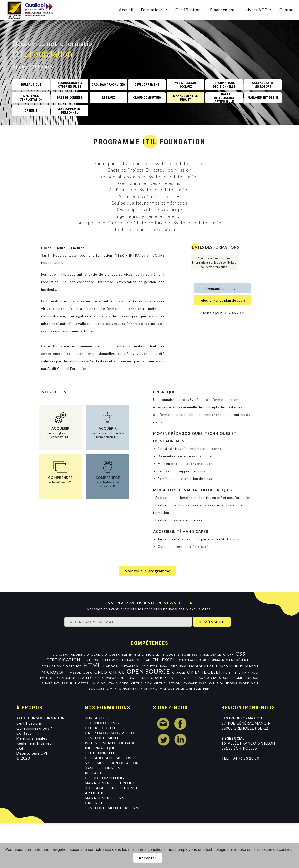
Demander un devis (222, 288)
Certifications (189, 9)
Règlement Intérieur (35, 743)
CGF (20, 748)
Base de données (103, 768)
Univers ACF (255, 9)
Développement (102, 738)
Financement (223, 9)
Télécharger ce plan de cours (222, 300)
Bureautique (99, 718)
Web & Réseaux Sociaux (110, 743)
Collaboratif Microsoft (112, 758)
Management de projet (110, 783)
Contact (287, 9)
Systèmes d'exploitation (112, 763)
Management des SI (105, 798)
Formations (152, 9)
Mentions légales (32, 738)
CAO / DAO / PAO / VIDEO (110, 733)
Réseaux (94, 773)
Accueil (126, 9)
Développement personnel (114, 808)
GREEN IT (94, 803)
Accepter (148, 858)
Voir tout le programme (148, 571)
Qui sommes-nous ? (34, 728)
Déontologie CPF (32, 753)
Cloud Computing (105, 778)
